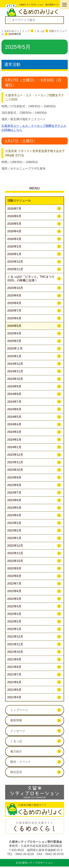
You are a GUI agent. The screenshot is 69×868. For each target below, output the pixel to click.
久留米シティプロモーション (35, 10)
